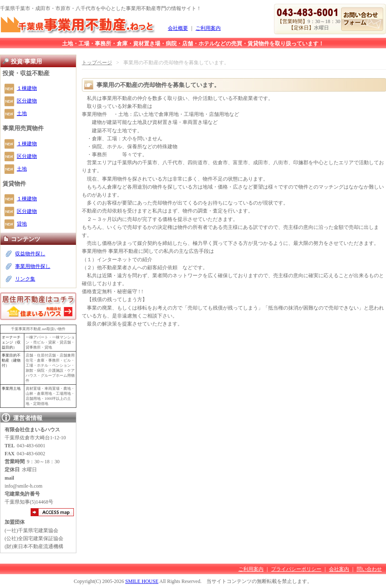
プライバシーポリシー (296, 569)
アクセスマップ (52, 512)
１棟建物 (27, 88)
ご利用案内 (208, 28)
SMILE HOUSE (142, 581)
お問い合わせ (362, 19)
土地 (22, 113)
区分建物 (27, 101)
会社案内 (339, 569)
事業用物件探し (33, 266)
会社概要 (178, 28)
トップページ (97, 63)
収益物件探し (30, 254)
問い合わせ (369, 569)
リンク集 (25, 279)
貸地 (22, 224)
